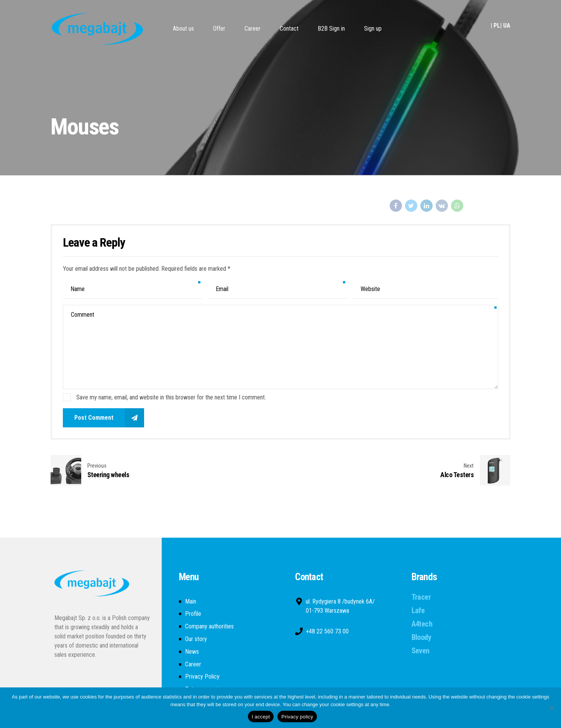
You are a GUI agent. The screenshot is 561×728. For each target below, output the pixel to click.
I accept (261, 717)
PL (497, 25)
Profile (193, 614)
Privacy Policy (202, 676)
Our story (196, 639)
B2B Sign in (331, 29)
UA (507, 25)
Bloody (421, 637)
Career (253, 29)
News (192, 652)
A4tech (422, 624)
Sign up (373, 29)
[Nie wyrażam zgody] (551, 708)
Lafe (418, 610)
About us (183, 29)
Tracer (421, 597)
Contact (289, 29)
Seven (421, 651)
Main (191, 601)
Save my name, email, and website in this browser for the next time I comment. (171, 397)
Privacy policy (297, 717)
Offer (219, 29)
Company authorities (209, 626)
